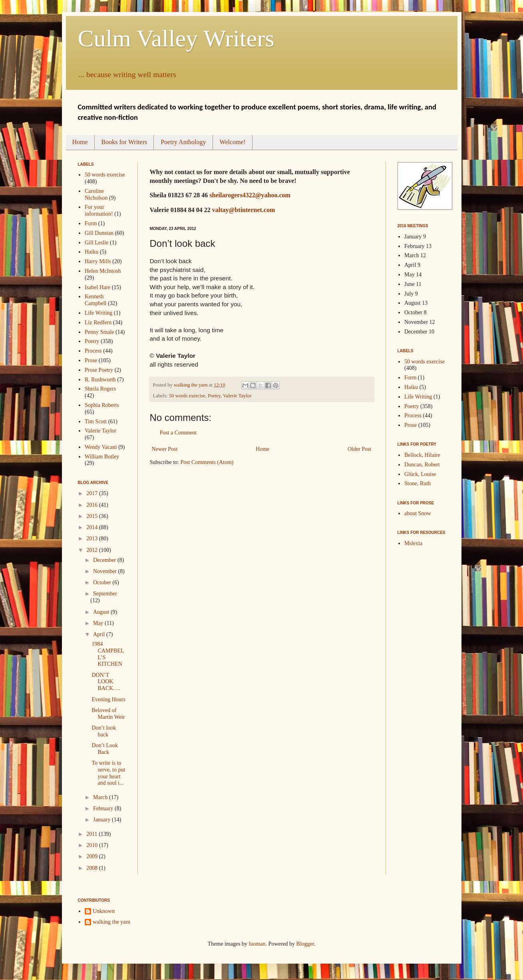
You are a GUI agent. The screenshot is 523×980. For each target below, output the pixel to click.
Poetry (214, 396)
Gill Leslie (97, 243)
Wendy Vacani (101, 447)
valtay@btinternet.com (244, 210)
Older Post (360, 449)
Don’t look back (104, 731)
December (105, 560)
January (102, 820)
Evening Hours (108, 699)
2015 (93, 516)
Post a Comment (178, 433)
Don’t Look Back (104, 749)
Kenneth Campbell (95, 300)
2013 (93, 539)
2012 (93, 550)
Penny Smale (99, 332)
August (102, 612)
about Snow (418, 513)
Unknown (104, 911)
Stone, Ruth (418, 483)
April (100, 634)
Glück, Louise (420, 474)
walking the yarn (111, 922)
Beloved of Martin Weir (108, 714)
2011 (92, 834)
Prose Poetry (99, 370)
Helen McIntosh (103, 271)
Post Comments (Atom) (207, 462)
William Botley (102, 457)
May (99, 623)
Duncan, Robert (422, 465)
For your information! (99, 210)
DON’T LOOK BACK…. (106, 682)
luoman (257, 944)
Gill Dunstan (99, 233)
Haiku (91, 252)
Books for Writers (124, 142)
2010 (93, 845)
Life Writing (99, 313)
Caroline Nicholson (96, 194)
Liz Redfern (98, 322)
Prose (91, 360)
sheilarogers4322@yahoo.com (250, 195)
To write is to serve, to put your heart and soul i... (108, 773)
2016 (93, 505)
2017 (93, 493)
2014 (93, 527)
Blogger (305, 944)
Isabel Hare (97, 287)
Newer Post (165, 449)
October (103, 582)
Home (80, 142)
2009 (93, 856)
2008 (93, 868)
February (104, 808)
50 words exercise (187, 396)
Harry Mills (98, 261)
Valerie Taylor (237, 396)
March (101, 797)
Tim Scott (96, 422)
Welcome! (233, 142)
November (106, 571)
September (105, 594)
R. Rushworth (100, 380)
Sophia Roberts (102, 405)
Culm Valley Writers (176, 38)
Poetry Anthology (183, 142)
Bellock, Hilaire (422, 455)
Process (93, 351)
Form (91, 223)
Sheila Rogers (100, 389)
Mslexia (413, 543)
